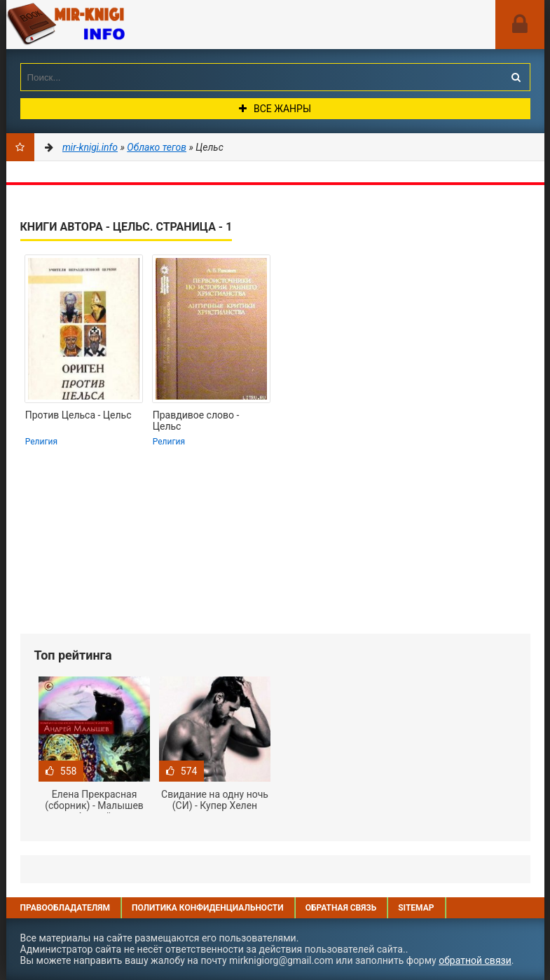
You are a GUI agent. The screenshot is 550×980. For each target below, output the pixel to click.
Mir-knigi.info (111, 25)
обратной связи (475, 960)
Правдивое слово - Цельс (196, 421)
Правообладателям (65, 908)
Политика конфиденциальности (208, 908)
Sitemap (416, 908)
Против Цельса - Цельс (78, 415)
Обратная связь (341, 908)
